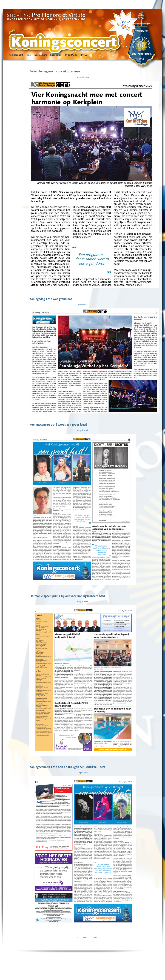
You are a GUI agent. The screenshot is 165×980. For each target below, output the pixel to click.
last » (95, 937)
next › (85, 937)
